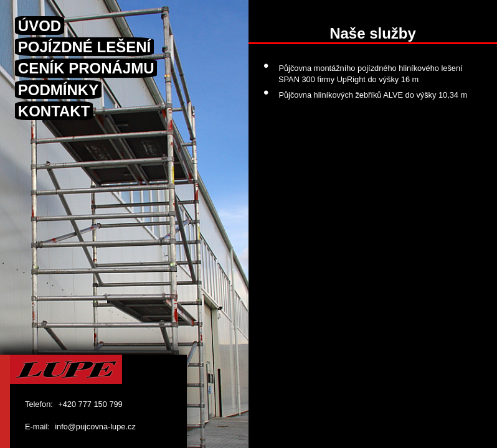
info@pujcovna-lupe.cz (95, 427)
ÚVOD (40, 25)
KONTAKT (54, 111)
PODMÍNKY (58, 89)
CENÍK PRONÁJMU (86, 68)
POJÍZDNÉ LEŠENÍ (84, 47)
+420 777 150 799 (90, 404)
